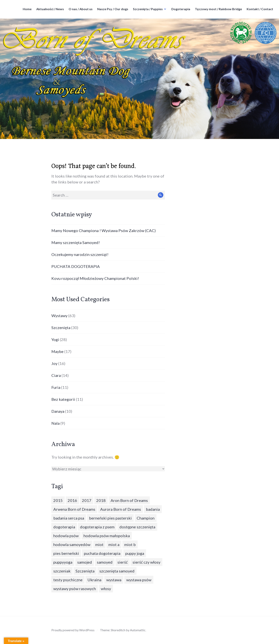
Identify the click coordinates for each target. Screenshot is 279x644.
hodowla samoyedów (72, 544)
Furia (56, 387)
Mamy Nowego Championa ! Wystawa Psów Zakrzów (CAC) (104, 230)
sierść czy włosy (146, 562)
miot (99, 544)
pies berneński (66, 553)
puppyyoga (63, 562)
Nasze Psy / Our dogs (113, 9)
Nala (55, 423)
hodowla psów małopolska (107, 536)
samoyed (105, 562)
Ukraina (94, 580)
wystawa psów (139, 580)
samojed (85, 562)
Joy (54, 363)
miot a (114, 544)
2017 (87, 500)
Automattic (138, 630)
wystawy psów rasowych (75, 589)
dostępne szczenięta (137, 527)
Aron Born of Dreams (129, 500)
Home (27, 9)
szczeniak (62, 571)
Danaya (58, 411)
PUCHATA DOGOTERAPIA (76, 266)
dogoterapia (64, 527)
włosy (106, 589)
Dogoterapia (181, 9)
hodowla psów (66, 536)
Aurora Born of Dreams (121, 509)
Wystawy (59, 316)
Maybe (57, 351)
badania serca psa (69, 518)
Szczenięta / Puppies (148, 9)
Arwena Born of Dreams (74, 509)
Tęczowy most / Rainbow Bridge (218, 9)
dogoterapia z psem (97, 527)
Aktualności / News (50, 9)
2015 (58, 500)
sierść (123, 562)
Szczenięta (61, 327)
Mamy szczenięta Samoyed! (76, 242)
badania (153, 509)
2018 (101, 500)
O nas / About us (81, 9)
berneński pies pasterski (110, 518)
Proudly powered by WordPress (73, 630)
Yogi (55, 339)
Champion (146, 518)
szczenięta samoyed (117, 571)
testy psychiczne (68, 580)
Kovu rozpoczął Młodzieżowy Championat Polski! (95, 278)
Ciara (56, 375)
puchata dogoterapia (102, 553)
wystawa (114, 580)
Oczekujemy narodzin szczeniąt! (80, 254)
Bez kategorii (63, 399)
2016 (72, 500)
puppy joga (135, 553)
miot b (130, 544)
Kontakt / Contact (260, 9)
